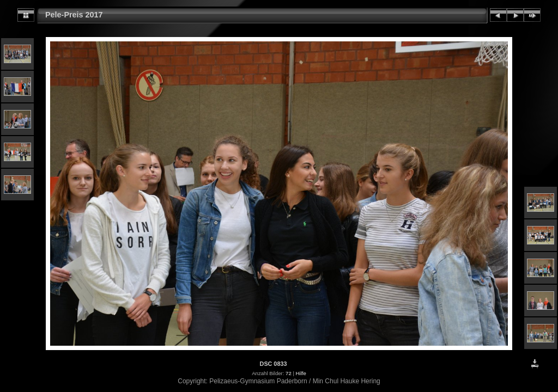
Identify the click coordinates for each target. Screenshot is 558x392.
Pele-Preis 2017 (74, 15)
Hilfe (301, 373)
